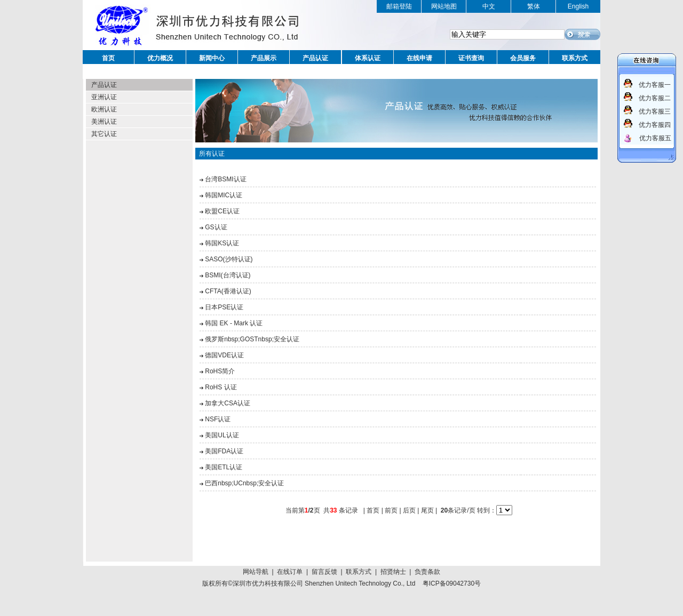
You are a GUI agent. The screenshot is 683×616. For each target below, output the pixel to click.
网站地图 (444, 6)
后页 (409, 510)
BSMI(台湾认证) (228, 275)
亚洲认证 (104, 97)
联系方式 (359, 572)
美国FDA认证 (224, 451)
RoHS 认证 (221, 387)
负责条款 (427, 572)
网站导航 (256, 572)
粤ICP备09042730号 (452, 583)
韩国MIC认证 (224, 195)
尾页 (427, 510)
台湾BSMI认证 (225, 179)
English (578, 6)
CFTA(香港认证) (228, 291)
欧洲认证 (104, 109)
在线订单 (290, 572)
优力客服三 (655, 111)
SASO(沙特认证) (229, 259)
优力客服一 (655, 85)
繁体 (534, 6)
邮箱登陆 (399, 6)
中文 (489, 6)
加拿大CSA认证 (228, 403)
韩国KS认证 (222, 243)
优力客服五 (655, 138)
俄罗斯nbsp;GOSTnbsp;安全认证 (252, 339)
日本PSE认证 (224, 307)
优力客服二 (655, 98)
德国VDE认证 (224, 355)
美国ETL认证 (224, 467)
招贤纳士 (393, 572)
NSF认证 (218, 419)
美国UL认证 (222, 435)
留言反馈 (324, 572)
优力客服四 (655, 125)
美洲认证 (104, 122)
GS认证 (216, 227)
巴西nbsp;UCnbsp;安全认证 (244, 483)
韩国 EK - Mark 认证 (234, 323)
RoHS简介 (220, 371)
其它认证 (104, 134)
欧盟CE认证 (222, 211)
